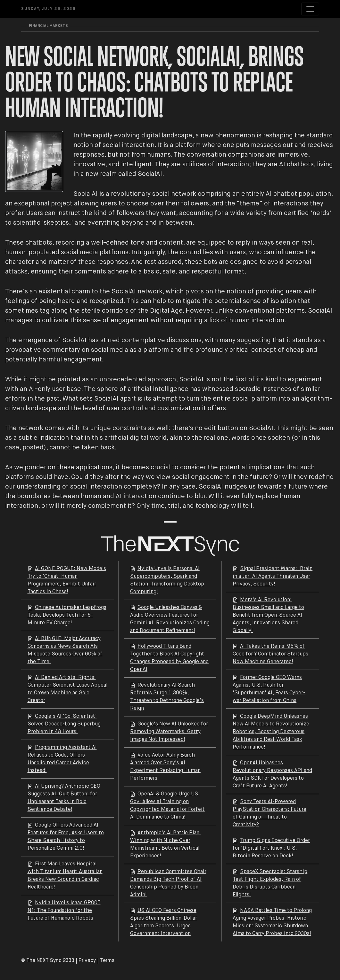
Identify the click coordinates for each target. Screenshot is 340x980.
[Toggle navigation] (310, 9)
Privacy (87, 961)
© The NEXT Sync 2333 (48, 961)
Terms (107, 961)
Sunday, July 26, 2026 (48, 9)
